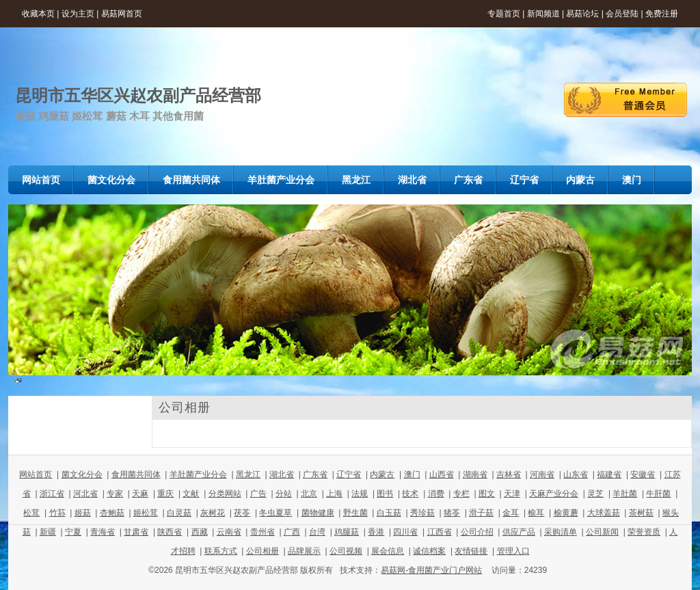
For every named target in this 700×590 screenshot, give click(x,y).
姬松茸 (146, 513)
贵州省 (262, 532)
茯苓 (242, 513)
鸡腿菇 (347, 532)
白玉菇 (389, 513)
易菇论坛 (582, 14)
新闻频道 (543, 14)
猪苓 (452, 513)
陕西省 (170, 532)
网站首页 (36, 474)
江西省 (440, 532)
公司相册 (262, 551)
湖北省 (282, 474)
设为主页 (78, 14)
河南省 (542, 474)
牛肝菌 (658, 494)
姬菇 (83, 513)
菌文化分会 (82, 474)
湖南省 (475, 474)
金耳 (511, 513)
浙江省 (52, 494)
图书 (385, 494)
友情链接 (471, 551)
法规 (360, 494)
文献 (191, 494)
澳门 (412, 474)
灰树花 (213, 513)
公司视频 (346, 551)
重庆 (165, 494)
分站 (284, 494)
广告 (258, 494)
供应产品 (519, 532)
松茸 (31, 513)
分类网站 (225, 494)
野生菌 (355, 513)
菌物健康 (318, 513)
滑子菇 (481, 513)
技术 (410, 494)
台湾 (317, 532)
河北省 (85, 494)
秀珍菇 (422, 513)
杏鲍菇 (112, 513)
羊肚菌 (625, 494)
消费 (436, 494)
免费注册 (662, 14)
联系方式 (221, 551)
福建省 (609, 474)
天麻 (140, 494)
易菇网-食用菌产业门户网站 (431, 570)
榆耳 (536, 513)
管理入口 (513, 551)
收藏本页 (38, 14)
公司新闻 (602, 532)
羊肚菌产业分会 (198, 474)
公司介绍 (477, 532)
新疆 (48, 532)
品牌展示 (304, 551)
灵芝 (595, 494)
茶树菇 (641, 513)
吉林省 (509, 474)
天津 (512, 494)
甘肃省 (136, 532)
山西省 (442, 474)
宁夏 (73, 532)
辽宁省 (349, 474)
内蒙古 (382, 474)
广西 (292, 532)
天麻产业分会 (554, 494)
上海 (334, 494)
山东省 (576, 474)
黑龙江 (248, 474)
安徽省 (643, 474)
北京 (309, 494)
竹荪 (57, 513)
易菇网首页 (122, 14)
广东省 (315, 474)
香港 (376, 532)
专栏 (461, 494)
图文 (487, 494)
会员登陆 (622, 14)
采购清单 (561, 532)
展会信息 (388, 551)
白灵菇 (179, 513)
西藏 (200, 532)
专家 (115, 494)
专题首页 (504, 14)
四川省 (405, 532)
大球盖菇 (604, 513)
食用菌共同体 (136, 474)
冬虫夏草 (275, 513)
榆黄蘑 (566, 513)
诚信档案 (429, 551)
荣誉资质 (644, 532)
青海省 (103, 532)
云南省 (229, 532)
